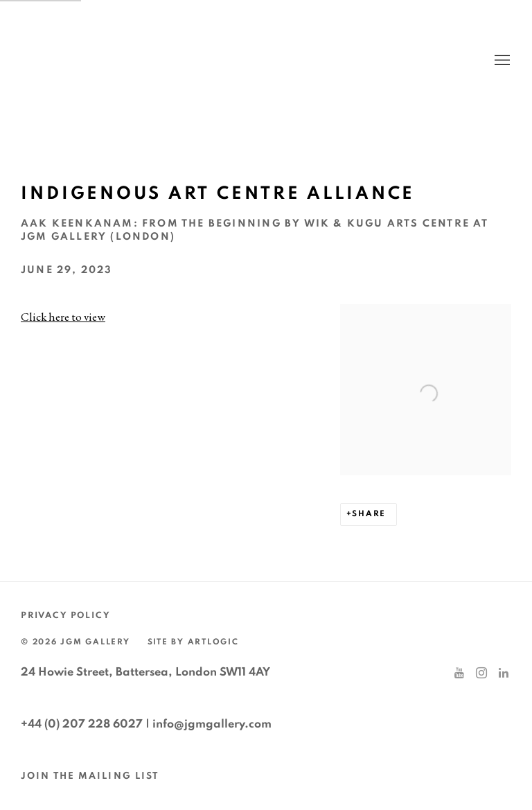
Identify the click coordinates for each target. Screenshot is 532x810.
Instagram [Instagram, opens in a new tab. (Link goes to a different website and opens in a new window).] (481, 673)
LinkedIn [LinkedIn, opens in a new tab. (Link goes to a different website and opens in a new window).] (504, 673)
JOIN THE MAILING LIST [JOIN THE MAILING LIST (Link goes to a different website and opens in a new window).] (90, 776)
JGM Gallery (152, 61)
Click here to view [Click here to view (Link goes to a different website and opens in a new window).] (63, 317)
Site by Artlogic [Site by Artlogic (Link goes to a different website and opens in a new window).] (193, 642)
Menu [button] (501, 61)
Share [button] (369, 514)
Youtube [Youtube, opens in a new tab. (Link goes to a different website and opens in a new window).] (459, 673)
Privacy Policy (65, 616)
